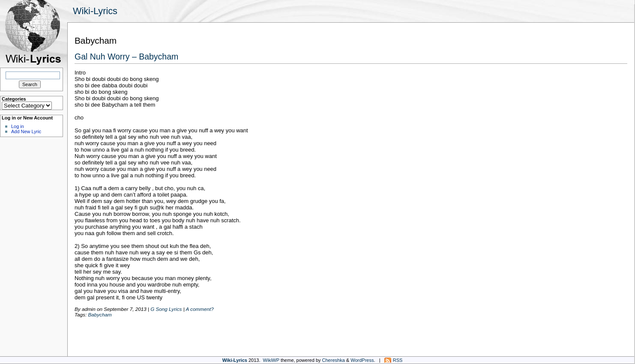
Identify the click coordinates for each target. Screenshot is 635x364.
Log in (18, 126)
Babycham (100, 315)
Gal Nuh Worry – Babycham (126, 57)
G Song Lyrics (166, 309)
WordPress (362, 360)
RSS (398, 360)
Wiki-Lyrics (95, 11)
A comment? (199, 309)
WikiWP (271, 360)
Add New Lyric (26, 131)
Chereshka (334, 360)
